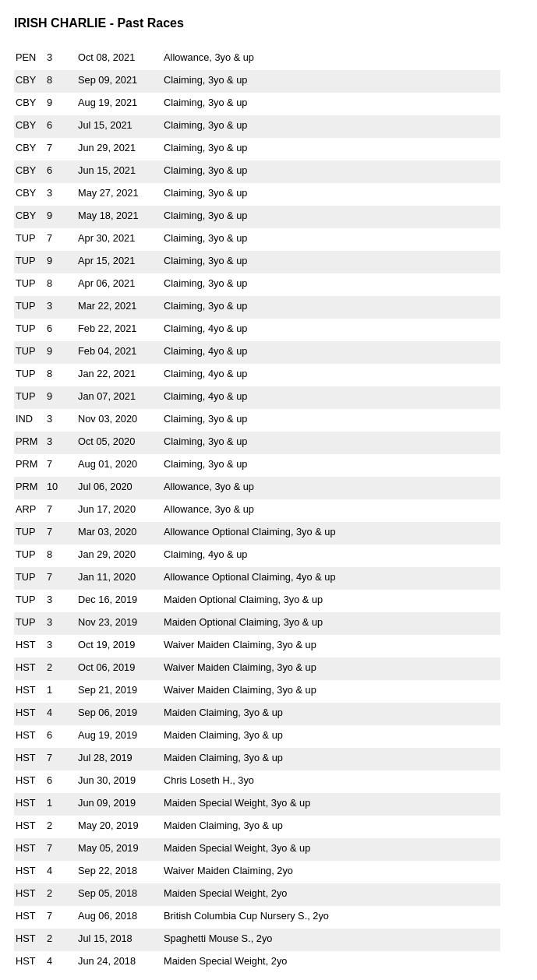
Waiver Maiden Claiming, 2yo (228, 871)
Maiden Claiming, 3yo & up (223, 712)
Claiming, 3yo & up (205, 80)
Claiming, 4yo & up (205, 328)
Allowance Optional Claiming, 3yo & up (250, 532)
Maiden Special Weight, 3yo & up (237, 803)
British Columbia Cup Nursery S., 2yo (246, 916)
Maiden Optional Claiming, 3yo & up (243, 599)
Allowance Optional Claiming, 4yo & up (250, 577)
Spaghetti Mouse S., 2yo (218, 938)
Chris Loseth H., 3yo (209, 780)
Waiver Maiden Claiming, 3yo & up (240, 645)
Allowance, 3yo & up (209, 57)
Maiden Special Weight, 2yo (225, 893)
